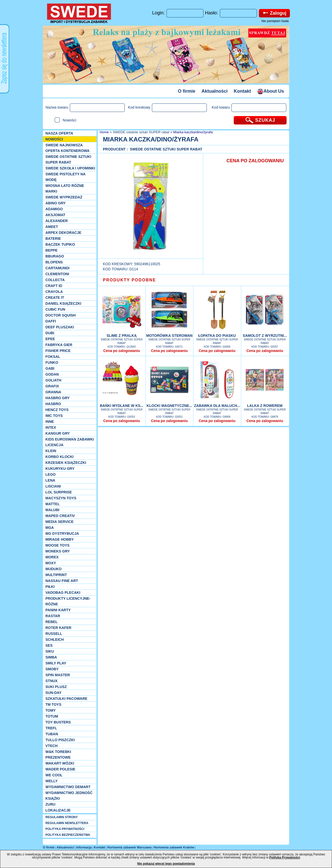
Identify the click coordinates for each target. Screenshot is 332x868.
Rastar (53, 616)
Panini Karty (58, 610)
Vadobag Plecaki (63, 593)
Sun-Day (53, 693)
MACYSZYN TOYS (61, 498)
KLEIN (51, 451)
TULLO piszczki (60, 740)
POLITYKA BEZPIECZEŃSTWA (68, 835)
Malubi (52, 510)
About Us (271, 91)
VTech (51, 746)
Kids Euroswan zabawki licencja (70, 442)
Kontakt (242, 91)
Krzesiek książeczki (66, 463)
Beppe (51, 250)
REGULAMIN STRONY (62, 817)
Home (104, 132)
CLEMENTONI (57, 274)
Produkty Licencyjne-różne (68, 601)
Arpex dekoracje (63, 233)
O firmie (187, 91)
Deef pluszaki (60, 327)
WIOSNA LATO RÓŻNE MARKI (65, 188)
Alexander (57, 221)
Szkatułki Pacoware (66, 699)
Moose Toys (57, 545)
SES (49, 645)
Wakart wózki (60, 763)
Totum (52, 716)
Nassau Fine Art (62, 581)
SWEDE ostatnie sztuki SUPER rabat (68, 159)
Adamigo (54, 209)
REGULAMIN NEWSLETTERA (67, 823)
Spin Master (58, 675)
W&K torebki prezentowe (58, 755)
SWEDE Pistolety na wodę (65, 177)
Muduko (53, 569)
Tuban (52, 734)
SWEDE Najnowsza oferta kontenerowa (67, 148)
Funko (52, 363)
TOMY (51, 710)
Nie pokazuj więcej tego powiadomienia (166, 864)
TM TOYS (53, 704)
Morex (52, 557)
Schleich (55, 640)
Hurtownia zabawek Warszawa (129, 847)
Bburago (55, 256)
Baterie (53, 239)
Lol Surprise (59, 492)
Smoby (52, 669)
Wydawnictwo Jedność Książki (69, 796)
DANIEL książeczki (63, 303)
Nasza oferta (59, 133)
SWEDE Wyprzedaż (64, 197)
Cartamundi (57, 268)
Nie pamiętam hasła (275, 21)
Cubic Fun (55, 309)
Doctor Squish (61, 315)
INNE (50, 422)
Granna (53, 392)
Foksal (53, 357)
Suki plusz (56, 687)
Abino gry (56, 203)
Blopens (54, 262)
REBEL (51, 622)
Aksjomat (55, 215)
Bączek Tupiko (60, 244)
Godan (52, 374)
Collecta (55, 280)
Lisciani (53, 486)
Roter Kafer (58, 628)
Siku (50, 651)
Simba (51, 657)
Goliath (53, 380)
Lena (50, 480)
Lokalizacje (58, 810)
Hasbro (53, 404)
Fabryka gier (59, 345)
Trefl (51, 728)
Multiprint (56, 575)
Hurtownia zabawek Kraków (174, 847)
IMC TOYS (54, 416)
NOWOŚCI (54, 139)
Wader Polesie (60, 769)
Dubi (50, 333)
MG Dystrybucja (62, 533)
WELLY (52, 781)
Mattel (53, 504)
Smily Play (56, 663)
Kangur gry (58, 433)
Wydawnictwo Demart (68, 787)
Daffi (51, 321)
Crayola (54, 292)
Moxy (51, 563)
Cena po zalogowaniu (121, 351)
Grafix (52, 386)
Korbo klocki (60, 457)
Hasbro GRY (57, 398)
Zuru (50, 804)
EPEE (50, 339)
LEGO (51, 474)
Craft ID (54, 286)
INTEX (51, 427)
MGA (50, 528)
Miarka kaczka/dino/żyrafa (193, 132)
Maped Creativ (60, 516)
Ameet (52, 227)
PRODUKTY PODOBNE (129, 280)
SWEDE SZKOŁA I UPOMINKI (70, 168)
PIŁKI (50, 587)
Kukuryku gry (60, 469)
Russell (54, 634)
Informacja (84, 847)
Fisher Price (58, 351)
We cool (54, 775)
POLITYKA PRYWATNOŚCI (65, 829)
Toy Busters (58, 722)
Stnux (51, 681)
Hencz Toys (57, 410)
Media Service (60, 522)
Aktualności (214, 91)
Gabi (50, 368)
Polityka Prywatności (285, 857)
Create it (55, 298)
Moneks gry (58, 551)
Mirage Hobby (60, 539)
